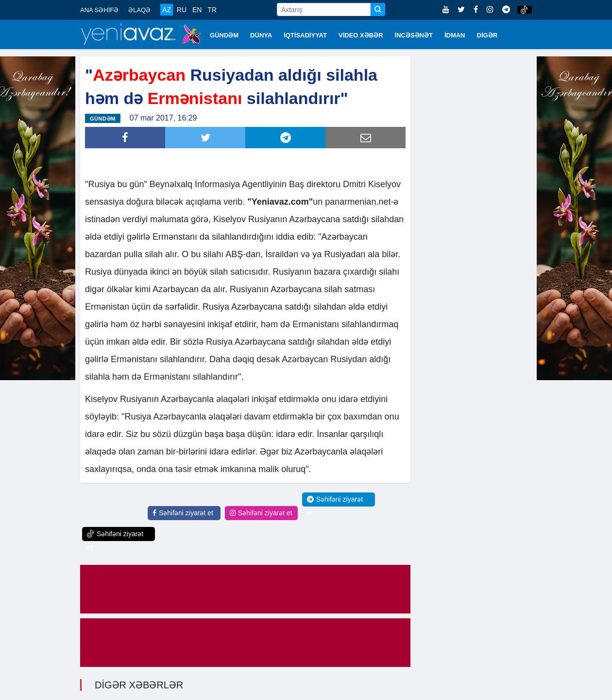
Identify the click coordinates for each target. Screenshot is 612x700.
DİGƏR (487, 35)
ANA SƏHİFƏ (99, 10)
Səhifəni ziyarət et (183, 512)
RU (182, 10)
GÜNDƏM (224, 35)
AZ (167, 10)
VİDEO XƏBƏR (361, 35)
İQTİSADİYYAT (305, 35)
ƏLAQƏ (139, 10)
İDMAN (455, 35)
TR (212, 10)
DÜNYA (261, 35)
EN (197, 10)
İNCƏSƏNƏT (414, 35)
